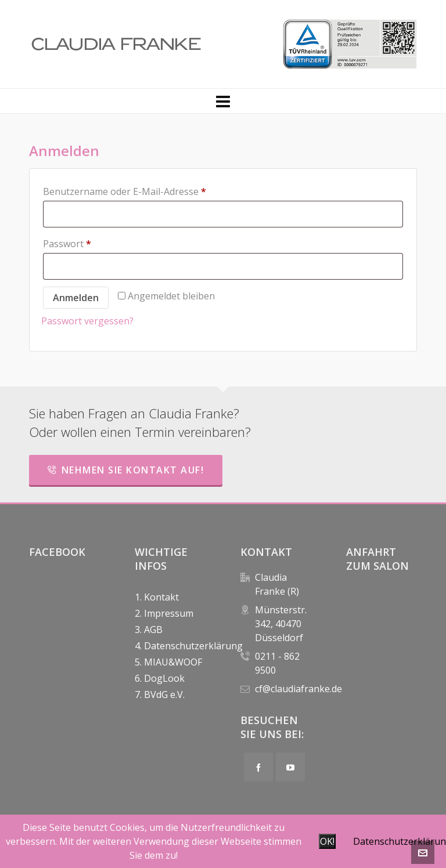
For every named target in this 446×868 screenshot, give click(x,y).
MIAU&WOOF (173, 662)
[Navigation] (223, 101)
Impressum (169, 613)
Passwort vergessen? (87, 321)
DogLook (164, 678)
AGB (153, 630)
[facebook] (258, 767)
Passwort (67, 244)
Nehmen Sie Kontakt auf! (126, 470)
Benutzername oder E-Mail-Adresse (125, 191)
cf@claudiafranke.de (298, 689)
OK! (327, 841)
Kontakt (161, 597)
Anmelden (76, 298)
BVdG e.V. (164, 695)
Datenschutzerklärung (175, 646)
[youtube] (290, 767)
